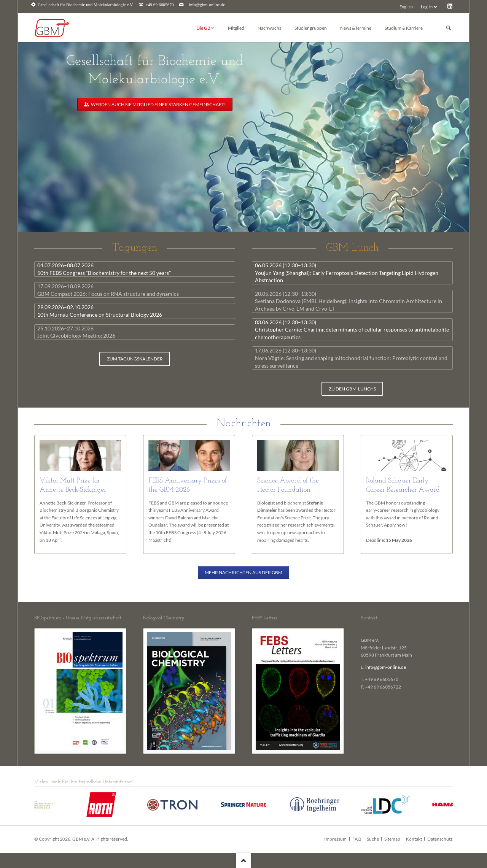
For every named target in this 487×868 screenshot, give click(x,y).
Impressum (335, 839)
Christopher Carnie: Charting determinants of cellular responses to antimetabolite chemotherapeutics (352, 330)
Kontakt (414, 839)
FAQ (357, 839)
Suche (373, 839)
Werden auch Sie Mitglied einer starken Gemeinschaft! (158, 104)
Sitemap (392, 839)
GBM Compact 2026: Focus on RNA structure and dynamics (108, 290)
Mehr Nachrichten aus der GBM (243, 572)
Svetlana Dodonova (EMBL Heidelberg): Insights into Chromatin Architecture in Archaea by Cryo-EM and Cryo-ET (349, 301)
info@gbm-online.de (207, 5)
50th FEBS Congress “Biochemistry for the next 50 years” (104, 269)
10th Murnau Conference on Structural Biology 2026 (100, 311)
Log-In (427, 7)
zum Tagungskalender (135, 359)
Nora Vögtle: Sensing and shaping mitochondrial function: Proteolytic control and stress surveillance (351, 358)
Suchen (449, 28)
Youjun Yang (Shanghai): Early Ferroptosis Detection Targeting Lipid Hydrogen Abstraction (347, 273)
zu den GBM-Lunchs (352, 389)
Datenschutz (440, 839)
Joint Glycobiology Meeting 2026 (76, 332)
